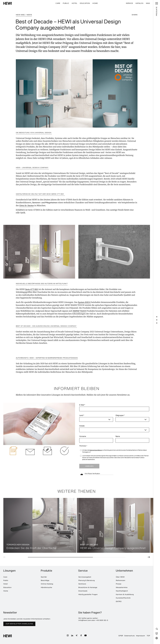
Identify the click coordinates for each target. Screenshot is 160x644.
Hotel (75, 3)
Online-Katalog (47, 584)
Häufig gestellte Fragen (88, 594)
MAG (148, 3)
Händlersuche (46, 587)
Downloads (83, 591)
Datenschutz (130, 636)
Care (58, 3)
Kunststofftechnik (123, 598)
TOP (148, 636)
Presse (119, 584)
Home (95, 3)
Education (85, 3)
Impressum (140, 636)
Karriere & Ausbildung (125, 594)
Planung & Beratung (87, 580)
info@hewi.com (85, 620)
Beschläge (45, 580)
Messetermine (122, 587)
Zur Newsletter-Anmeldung (19, 624)
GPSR (121, 636)
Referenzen (121, 580)
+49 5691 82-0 (102, 620)
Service (129, 3)
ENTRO (119, 601)
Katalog (139, 3)
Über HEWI (120, 577)
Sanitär (44, 577)
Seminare (82, 584)
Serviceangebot (85, 577)
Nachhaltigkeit (122, 591)
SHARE (135, 15)
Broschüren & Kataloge (88, 587)
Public (66, 3)
